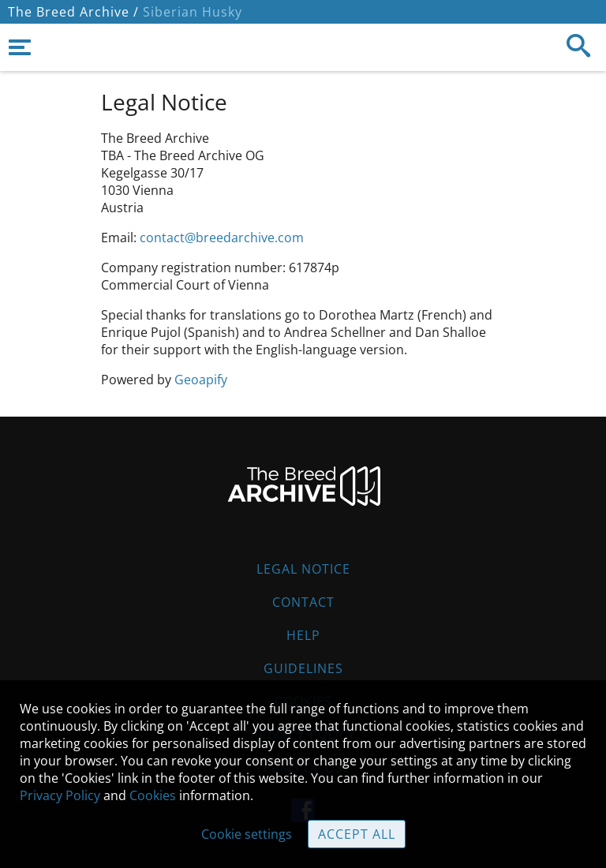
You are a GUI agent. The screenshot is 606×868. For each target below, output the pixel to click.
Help (303, 635)
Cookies (153, 795)
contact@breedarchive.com (222, 238)
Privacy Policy (60, 795)
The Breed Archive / (73, 12)
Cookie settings (247, 834)
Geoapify (201, 380)
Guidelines (303, 668)
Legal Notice (303, 569)
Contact (303, 602)
